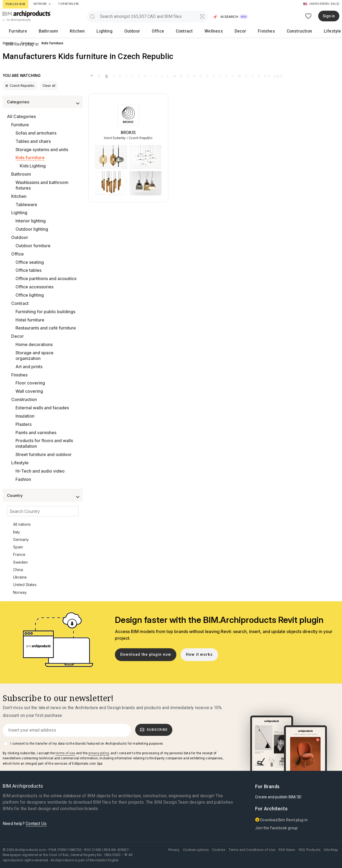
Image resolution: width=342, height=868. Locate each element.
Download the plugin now (146, 655)
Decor (164, 31)
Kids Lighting (33, 166)
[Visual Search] (202, 16)
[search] (92, 16)
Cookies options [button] (196, 850)
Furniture (13, 31)
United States (25, 585)
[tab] (50, 4)
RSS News (287, 850)
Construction (205, 31)
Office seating (30, 262)
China (18, 570)
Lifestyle (229, 31)
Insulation (25, 416)
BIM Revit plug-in (320, 31)
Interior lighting (31, 221)
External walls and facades (42, 408)
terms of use (65, 753)
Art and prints (29, 367)
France (19, 554)
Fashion (23, 479)
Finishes (181, 31)
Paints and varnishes (36, 433)
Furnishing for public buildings (45, 312)
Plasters (24, 424)
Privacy (174, 850)
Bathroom (34, 31)
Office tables (28, 270)
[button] (231, 17)
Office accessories (34, 287)
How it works (199, 655)
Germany (21, 539)
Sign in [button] (329, 16)
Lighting (72, 31)
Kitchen (53, 31)
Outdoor (90, 31)
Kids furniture (30, 158)
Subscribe (154, 730)
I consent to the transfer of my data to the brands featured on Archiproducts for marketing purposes (87, 744)
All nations (22, 524)
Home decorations (34, 344)
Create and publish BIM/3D (278, 797)
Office (108, 31)
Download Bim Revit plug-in (281, 820)
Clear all (49, 86)
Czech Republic (20, 86)
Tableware (26, 205)
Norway (20, 592)
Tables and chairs (33, 141)
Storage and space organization (34, 356)
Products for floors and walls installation (44, 443)
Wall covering (29, 391)
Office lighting (30, 295)
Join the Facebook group (277, 828)
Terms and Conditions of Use (252, 850)
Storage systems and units (42, 150)
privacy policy (99, 753)
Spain (18, 547)
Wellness (146, 31)
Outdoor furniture (33, 246)
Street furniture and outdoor (44, 454)
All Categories (21, 116)
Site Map (331, 850)
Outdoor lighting (32, 229)
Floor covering (30, 383)
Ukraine (20, 577)
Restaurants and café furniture (46, 328)
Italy (17, 532)
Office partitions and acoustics (46, 278)
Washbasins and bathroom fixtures (42, 185)
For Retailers (69, 4)
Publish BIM (15, 4)
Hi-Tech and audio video (40, 471)
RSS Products (310, 850)
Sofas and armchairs (36, 133)
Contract (125, 31)
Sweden (20, 562)
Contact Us (36, 824)
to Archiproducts (17, 20)
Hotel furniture (30, 320)
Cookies (219, 850)
